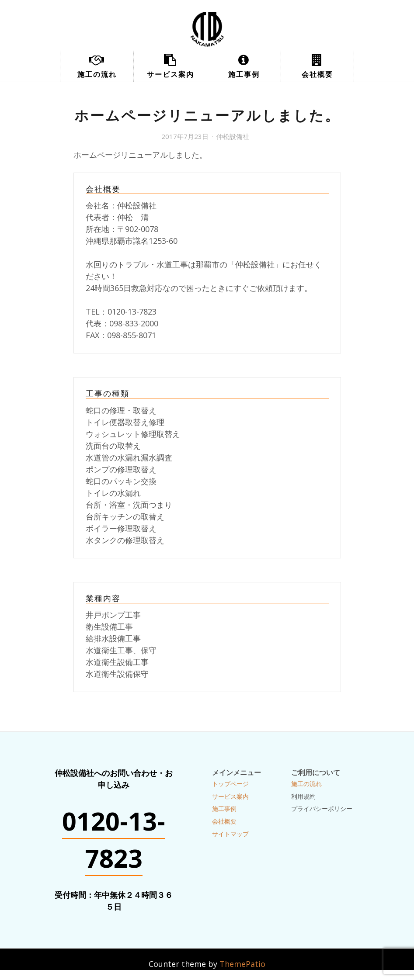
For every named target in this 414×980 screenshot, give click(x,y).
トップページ (230, 784)
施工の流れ (97, 74)
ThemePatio (242, 964)
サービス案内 (170, 74)
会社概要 (317, 74)
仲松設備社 (233, 136)
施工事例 (244, 74)
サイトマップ (230, 834)
